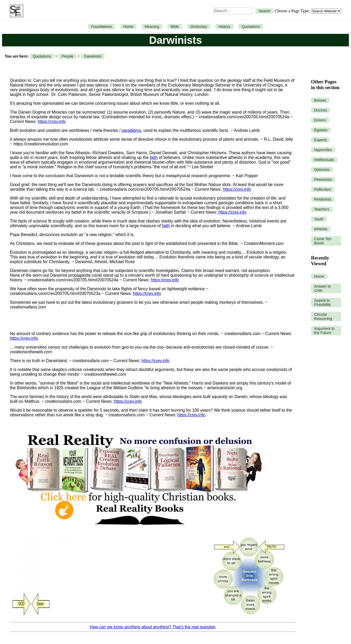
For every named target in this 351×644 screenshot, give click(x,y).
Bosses (320, 100)
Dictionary (199, 27)
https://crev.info (52, 122)
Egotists (321, 130)
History (224, 27)
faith (154, 157)
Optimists (322, 170)
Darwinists (93, 56)
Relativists (323, 199)
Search (264, 11)
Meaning (152, 27)
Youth (319, 219)
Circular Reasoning (323, 317)
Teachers (322, 209)
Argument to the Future (324, 331)
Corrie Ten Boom (323, 241)
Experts (321, 140)
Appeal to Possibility (323, 302)
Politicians (323, 189)
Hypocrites (323, 150)
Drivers (320, 120)
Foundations (101, 27)
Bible (175, 27)
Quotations (251, 27)
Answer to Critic (323, 288)
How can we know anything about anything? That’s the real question (153, 627)
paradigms (132, 130)
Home (128, 27)
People (67, 56)
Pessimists (323, 179)
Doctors (321, 110)
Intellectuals (324, 160)
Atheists (321, 229)
